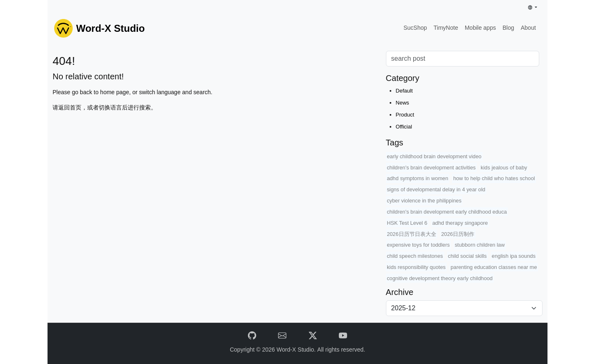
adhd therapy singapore (460, 223)
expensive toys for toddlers (418, 245)
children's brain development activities (431, 168)
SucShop (415, 28)
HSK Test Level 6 (407, 223)
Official (404, 127)
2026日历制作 (458, 234)
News (403, 103)
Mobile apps (481, 28)
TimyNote (446, 28)
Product (405, 115)
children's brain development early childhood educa (447, 212)
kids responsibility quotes (416, 267)
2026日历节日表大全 (411, 234)
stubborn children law (480, 245)
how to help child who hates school (494, 178)
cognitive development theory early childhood (440, 278)
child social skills (467, 256)
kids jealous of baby (504, 168)
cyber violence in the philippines (424, 201)
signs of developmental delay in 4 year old (436, 189)
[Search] (463, 59)
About (528, 28)
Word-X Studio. (297, 350)
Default (404, 91)
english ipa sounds (514, 256)
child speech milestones (415, 256)
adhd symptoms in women (418, 178)
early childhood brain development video (434, 156)
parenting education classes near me (494, 267)
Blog (508, 28)
